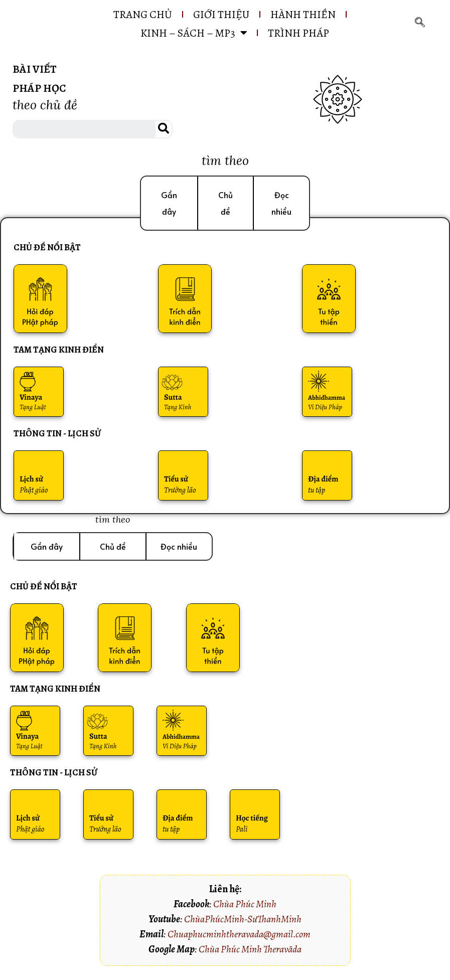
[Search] (164, 130)
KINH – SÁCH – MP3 (193, 34)
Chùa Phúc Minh (245, 908)
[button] (169, 205)
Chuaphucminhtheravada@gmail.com (239, 938)
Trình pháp (304, 34)
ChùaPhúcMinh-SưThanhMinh (243, 923)
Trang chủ (134, 15)
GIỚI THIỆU (219, 15)
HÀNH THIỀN (308, 15)
